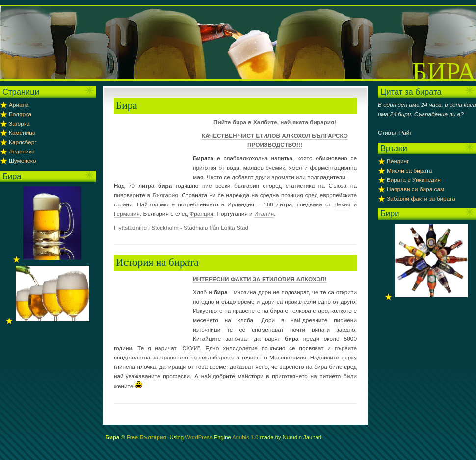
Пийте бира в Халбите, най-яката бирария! (275, 122)
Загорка (19, 124)
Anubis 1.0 (245, 437)
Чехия (342, 204)
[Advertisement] (151, 148)
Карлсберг (23, 142)
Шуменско (23, 161)
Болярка (20, 114)
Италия (264, 214)
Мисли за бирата (410, 171)
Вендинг (398, 161)
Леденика (22, 152)
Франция (201, 214)
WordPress (198, 437)
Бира (444, 72)
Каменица (22, 133)
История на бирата (157, 262)
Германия (127, 214)
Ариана (19, 105)
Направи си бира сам (415, 189)
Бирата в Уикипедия (414, 180)
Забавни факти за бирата (421, 199)
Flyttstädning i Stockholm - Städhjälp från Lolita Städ (181, 228)
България (165, 195)
